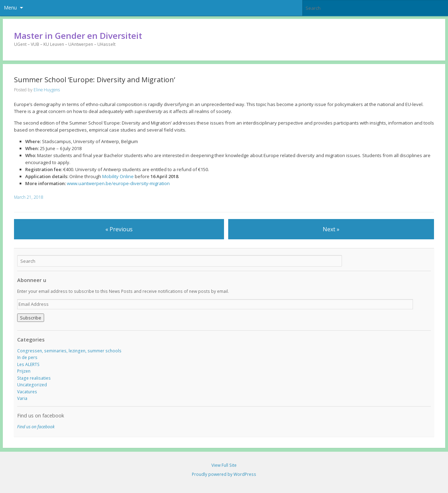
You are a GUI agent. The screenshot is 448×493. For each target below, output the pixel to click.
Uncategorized (32, 385)
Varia (22, 398)
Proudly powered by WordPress (224, 474)
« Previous (119, 229)
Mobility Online (118, 176)
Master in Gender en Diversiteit (78, 36)
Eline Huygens (47, 90)
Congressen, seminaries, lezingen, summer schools (69, 351)
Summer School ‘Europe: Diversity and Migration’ (94, 80)
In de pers (27, 357)
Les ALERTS (28, 364)
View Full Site (224, 465)
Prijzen (24, 371)
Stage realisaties (34, 378)
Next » (331, 229)
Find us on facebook (41, 415)
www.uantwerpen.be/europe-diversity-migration (118, 183)
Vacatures (27, 392)
